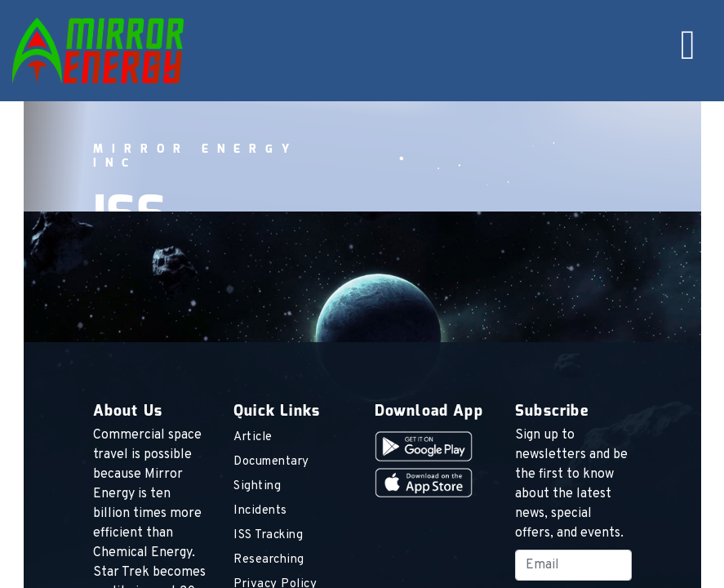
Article (253, 437)
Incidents (260, 511)
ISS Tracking (268, 535)
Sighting (257, 486)
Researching (269, 560)
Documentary (271, 462)
